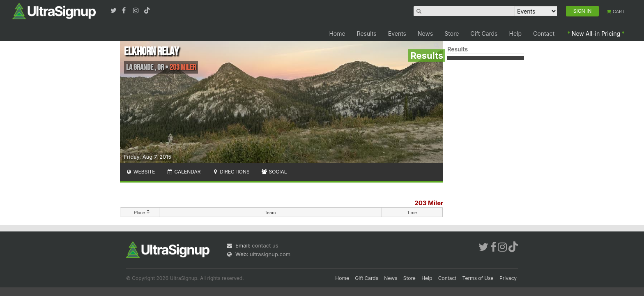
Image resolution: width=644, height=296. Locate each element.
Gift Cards (484, 34)
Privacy (508, 278)
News (425, 34)
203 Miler (429, 203)
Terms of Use (478, 278)
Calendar (184, 172)
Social (274, 172)
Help (516, 34)
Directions (231, 172)
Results (367, 34)
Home (337, 34)
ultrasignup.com (270, 254)
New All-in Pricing (596, 34)
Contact (544, 34)
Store (452, 34)
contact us (265, 245)
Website (140, 172)
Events (397, 34)
